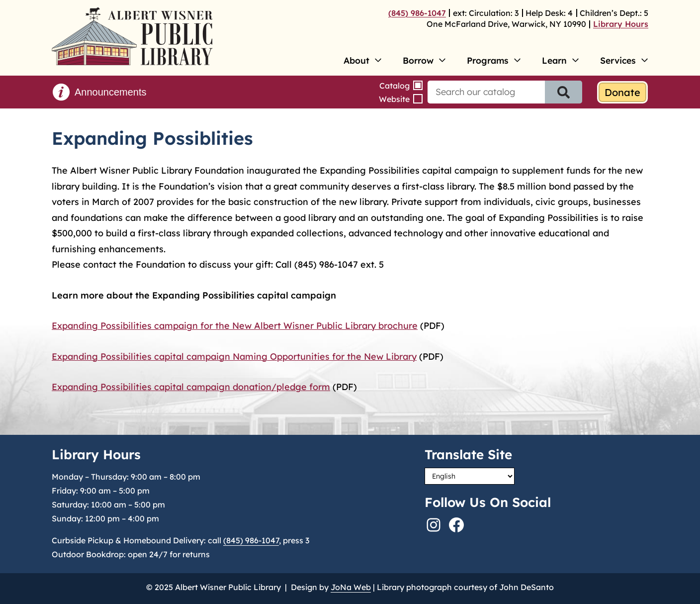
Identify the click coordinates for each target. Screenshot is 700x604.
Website (394, 99)
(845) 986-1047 (417, 13)
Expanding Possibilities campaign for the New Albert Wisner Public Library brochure (235, 326)
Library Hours (621, 24)
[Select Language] (470, 476)
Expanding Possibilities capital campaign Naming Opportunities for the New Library (234, 356)
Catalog (394, 86)
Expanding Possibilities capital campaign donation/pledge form (191, 387)
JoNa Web (351, 587)
